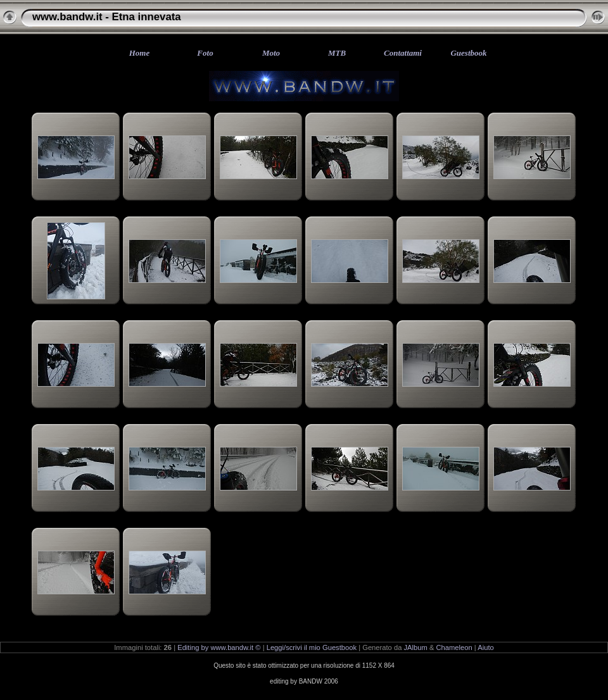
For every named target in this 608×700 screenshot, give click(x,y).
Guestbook (468, 53)
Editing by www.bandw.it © (219, 647)
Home (140, 53)
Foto (205, 53)
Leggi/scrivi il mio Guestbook (312, 647)
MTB (337, 53)
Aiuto (486, 647)
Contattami (403, 53)
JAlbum (416, 647)
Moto (271, 53)
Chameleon (454, 647)
